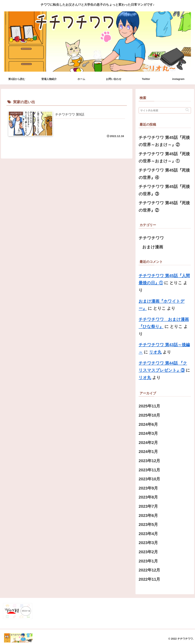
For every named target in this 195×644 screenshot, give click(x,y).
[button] (187, 110)
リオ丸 (155, 352)
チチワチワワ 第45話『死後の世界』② (164, 207)
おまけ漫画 (153, 247)
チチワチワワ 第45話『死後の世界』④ (164, 174)
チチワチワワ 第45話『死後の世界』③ (164, 190)
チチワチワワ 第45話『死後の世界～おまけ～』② (164, 141)
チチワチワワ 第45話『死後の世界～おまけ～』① (164, 158)
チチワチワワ (151, 238)
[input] (165, 110)
